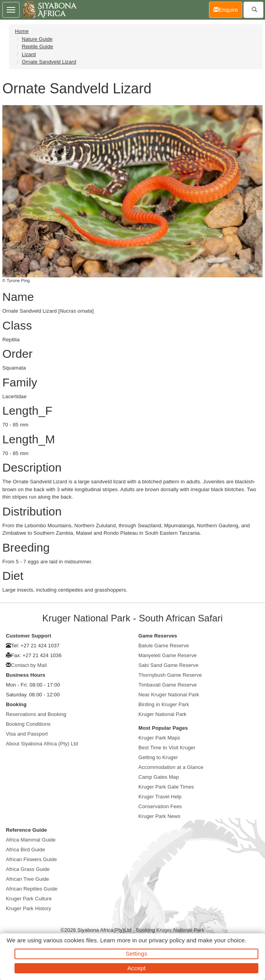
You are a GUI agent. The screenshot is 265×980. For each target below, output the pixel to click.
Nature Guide (37, 39)
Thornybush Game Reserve (170, 675)
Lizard (29, 54)
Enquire (228, 9)
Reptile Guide (37, 46)
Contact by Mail (29, 665)
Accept (136, 968)
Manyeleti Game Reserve (168, 655)
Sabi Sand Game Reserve (168, 665)
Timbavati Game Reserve (168, 685)
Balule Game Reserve (164, 646)
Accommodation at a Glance (171, 767)
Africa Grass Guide (28, 869)
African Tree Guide (27, 879)
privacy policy (167, 940)
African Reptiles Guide (32, 889)
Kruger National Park (162, 714)
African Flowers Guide (31, 859)
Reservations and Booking (36, 714)
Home (22, 31)
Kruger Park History (28, 908)
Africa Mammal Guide (31, 840)
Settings (137, 954)
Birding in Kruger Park (164, 704)
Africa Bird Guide (25, 850)
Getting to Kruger (158, 757)
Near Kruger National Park (169, 695)
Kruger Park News (159, 816)
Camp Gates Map (159, 777)
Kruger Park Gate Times (166, 787)
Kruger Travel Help (160, 797)
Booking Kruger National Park (170, 930)
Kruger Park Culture (29, 899)
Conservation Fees (160, 806)
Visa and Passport (27, 734)
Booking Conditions (28, 724)
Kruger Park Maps (159, 738)
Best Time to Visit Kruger (167, 748)
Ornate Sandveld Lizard (49, 62)
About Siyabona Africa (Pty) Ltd (42, 744)
